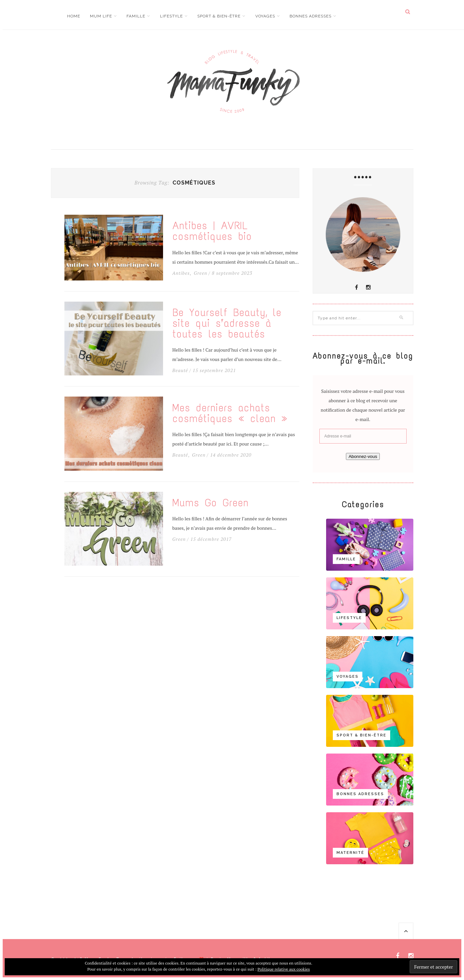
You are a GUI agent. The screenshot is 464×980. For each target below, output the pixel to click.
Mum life (101, 16)
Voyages (265, 16)
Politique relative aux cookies (283, 969)
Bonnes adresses (311, 16)
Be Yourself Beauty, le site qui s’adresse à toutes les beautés (227, 323)
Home (74, 16)
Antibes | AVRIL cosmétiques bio (212, 231)
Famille (136, 16)
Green (200, 273)
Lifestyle (171, 16)
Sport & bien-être (219, 16)
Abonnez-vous (363, 456)
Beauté (180, 370)
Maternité (350, 853)
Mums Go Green (211, 503)
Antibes (181, 273)
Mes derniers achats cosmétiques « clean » (230, 413)
